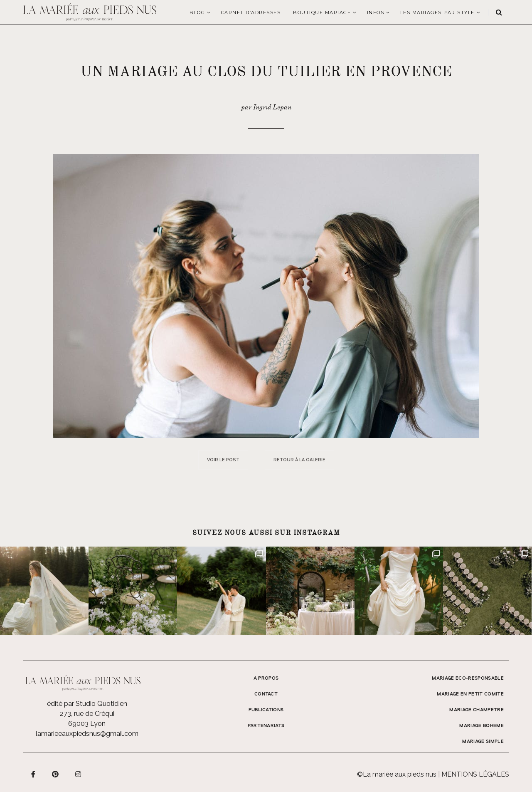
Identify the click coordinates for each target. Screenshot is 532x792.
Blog (197, 12)
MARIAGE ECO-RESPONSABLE (468, 678)
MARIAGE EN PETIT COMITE (470, 694)
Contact (266, 694)
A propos (266, 678)
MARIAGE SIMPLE (483, 742)
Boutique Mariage (322, 12)
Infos (376, 12)
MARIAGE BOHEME (482, 726)
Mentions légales (475, 774)
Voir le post (223, 460)
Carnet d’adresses (251, 12)
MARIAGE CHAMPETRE (477, 710)
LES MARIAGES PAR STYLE (437, 12)
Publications (266, 710)
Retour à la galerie (299, 460)
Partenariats (266, 726)
